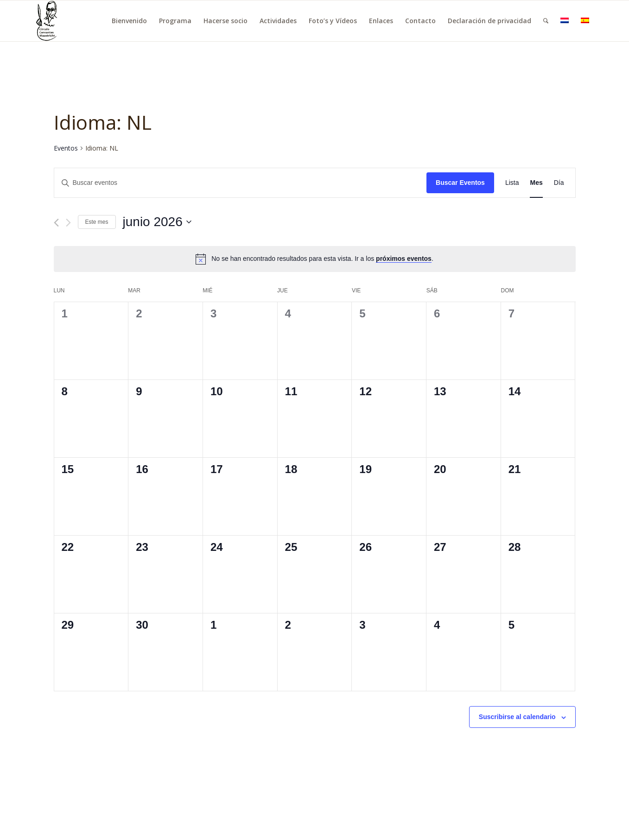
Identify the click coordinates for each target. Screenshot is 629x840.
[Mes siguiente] (68, 223)
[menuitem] (129, 21)
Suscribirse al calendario (517, 717)
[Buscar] (546, 21)
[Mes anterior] (56, 223)
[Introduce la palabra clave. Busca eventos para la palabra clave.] (241, 183)
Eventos (66, 148)
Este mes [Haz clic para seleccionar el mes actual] (97, 222)
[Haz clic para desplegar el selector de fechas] (157, 222)
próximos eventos (404, 259)
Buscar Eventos (460, 183)
